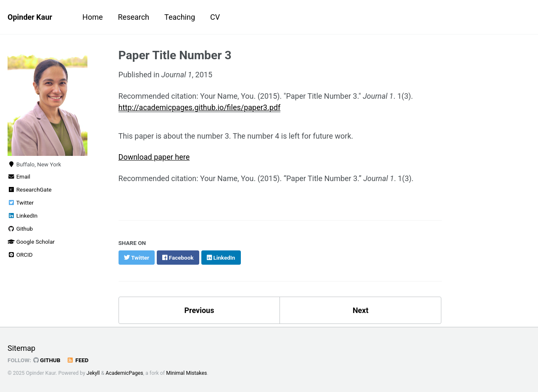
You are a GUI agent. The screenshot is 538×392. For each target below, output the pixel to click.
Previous (199, 310)
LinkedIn (22, 216)
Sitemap (21, 348)
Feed (78, 360)
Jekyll (93, 373)
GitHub (47, 360)
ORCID (20, 255)
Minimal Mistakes (186, 373)
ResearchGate (30, 189)
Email (19, 176)
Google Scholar (31, 242)
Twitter (21, 203)
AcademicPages (124, 373)
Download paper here (154, 157)
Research (134, 17)
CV (215, 17)
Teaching (180, 17)
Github (20, 229)
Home (92, 17)
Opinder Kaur (30, 17)
